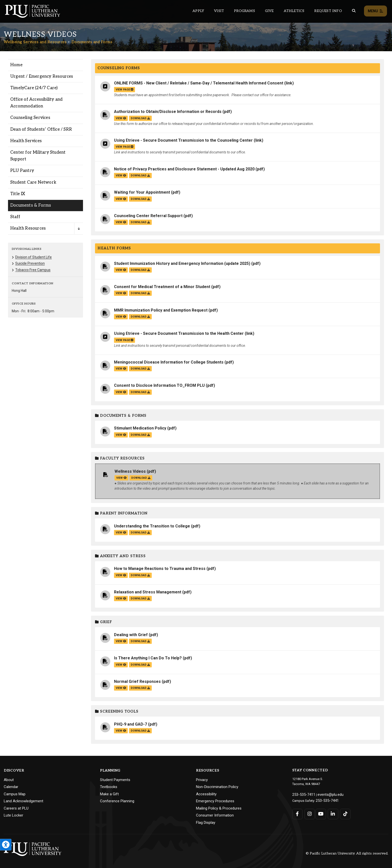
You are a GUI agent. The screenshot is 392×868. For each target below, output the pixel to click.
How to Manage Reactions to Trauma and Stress (160, 569)
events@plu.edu (326, 794)
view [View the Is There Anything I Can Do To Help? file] (121, 665)
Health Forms (114, 248)
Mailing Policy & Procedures (219, 808)
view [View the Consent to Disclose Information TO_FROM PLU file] (121, 392)
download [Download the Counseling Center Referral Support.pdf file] (140, 222)
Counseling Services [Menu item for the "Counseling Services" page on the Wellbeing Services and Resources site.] (30, 118)
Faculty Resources (120, 458)
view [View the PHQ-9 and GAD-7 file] (121, 731)
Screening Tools (117, 711)
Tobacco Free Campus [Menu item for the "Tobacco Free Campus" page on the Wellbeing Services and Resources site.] (33, 270)
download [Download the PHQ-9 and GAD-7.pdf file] (140, 731)
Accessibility (206, 794)
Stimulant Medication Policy (140, 428)
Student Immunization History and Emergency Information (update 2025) (182, 263)
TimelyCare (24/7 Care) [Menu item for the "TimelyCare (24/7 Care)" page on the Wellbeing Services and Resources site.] (34, 88)
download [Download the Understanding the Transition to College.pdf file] (140, 533)
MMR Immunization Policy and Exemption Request (161, 310)
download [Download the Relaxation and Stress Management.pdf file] (140, 599)
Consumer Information (215, 815)
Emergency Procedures (215, 801)
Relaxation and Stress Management (148, 592)
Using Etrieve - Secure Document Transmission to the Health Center (179, 333)
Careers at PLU (16, 808)
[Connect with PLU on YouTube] (320, 812)
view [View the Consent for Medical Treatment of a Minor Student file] (121, 293)
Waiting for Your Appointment (142, 192)
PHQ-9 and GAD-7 (130, 724)
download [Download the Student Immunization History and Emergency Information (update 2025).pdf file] (140, 270)
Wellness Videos (130, 471)
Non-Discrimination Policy (217, 787)
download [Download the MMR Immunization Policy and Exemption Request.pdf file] (140, 317)
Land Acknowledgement (23, 801)
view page (124, 90)
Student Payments (115, 780)
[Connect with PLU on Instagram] (309, 812)
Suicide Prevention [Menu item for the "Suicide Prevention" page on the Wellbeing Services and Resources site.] (30, 263)
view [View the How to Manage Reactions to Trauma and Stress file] (121, 575)
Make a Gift (109, 794)
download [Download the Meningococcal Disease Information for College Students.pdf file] (140, 369)
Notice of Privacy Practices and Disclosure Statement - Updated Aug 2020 (184, 169)
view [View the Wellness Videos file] (121, 478)
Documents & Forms (121, 416)
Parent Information (121, 513)
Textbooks (109, 787)
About (9, 780)
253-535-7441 (325, 799)
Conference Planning (117, 801)
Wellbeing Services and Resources (35, 42)
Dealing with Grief (131, 635)
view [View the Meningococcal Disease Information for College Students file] (121, 369)
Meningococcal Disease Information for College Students (169, 362)
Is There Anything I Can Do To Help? (148, 658)
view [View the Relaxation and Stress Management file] (121, 599)
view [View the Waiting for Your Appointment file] (121, 199)
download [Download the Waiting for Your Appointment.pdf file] (140, 199)
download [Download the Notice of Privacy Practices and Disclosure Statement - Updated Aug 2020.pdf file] (140, 176)
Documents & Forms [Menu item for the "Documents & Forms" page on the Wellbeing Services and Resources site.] (31, 205)
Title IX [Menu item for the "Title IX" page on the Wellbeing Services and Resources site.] (18, 194)
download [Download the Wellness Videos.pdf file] (141, 478)
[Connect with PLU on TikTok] (343, 812)
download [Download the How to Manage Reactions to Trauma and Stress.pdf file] (140, 575)
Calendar (11, 787)
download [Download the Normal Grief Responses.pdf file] (140, 688)
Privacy (202, 780)
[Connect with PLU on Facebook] (297, 812)
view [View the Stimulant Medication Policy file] (121, 435)
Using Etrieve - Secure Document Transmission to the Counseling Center (183, 140)
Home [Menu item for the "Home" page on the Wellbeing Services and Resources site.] (16, 65)
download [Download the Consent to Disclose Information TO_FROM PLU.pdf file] (140, 392)
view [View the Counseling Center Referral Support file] (121, 222)
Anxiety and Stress (120, 556)
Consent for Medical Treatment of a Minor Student (162, 287)
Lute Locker (13, 815)
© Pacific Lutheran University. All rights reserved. (347, 853)
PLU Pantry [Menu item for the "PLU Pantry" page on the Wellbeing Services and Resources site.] (22, 171)
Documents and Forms (92, 42)
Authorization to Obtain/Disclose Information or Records (168, 112)
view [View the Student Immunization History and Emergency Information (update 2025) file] (121, 270)
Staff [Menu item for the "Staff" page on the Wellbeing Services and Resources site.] (15, 217)
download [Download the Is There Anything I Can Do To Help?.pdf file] (140, 665)
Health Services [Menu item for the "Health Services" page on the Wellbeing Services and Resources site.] (26, 141)
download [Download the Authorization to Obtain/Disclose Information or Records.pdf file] (140, 118)
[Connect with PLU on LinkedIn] (331, 812)
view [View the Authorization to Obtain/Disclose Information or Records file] (121, 118)
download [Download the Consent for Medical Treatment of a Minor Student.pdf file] (140, 293)
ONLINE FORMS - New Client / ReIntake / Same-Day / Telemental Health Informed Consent (199, 83)
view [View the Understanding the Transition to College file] (121, 533)
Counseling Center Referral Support (148, 216)
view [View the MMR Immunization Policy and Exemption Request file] (121, 317)
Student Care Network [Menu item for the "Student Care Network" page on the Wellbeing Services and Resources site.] (33, 182)
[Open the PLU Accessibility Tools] (6, 845)
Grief (103, 622)
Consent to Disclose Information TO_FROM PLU (159, 385)
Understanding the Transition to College (152, 526)
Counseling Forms (119, 68)
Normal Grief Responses (137, 681)
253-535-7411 (302, 794)
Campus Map (15, 794)
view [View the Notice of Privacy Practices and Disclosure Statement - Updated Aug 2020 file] (121, 176)
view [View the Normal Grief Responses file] (121, 688)
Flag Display (206, 823)
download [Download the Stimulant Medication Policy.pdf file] (140, 435)
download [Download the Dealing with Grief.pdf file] (140, 641)
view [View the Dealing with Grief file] (121, 641)
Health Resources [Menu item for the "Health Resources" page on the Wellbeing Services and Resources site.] (28, 228)
